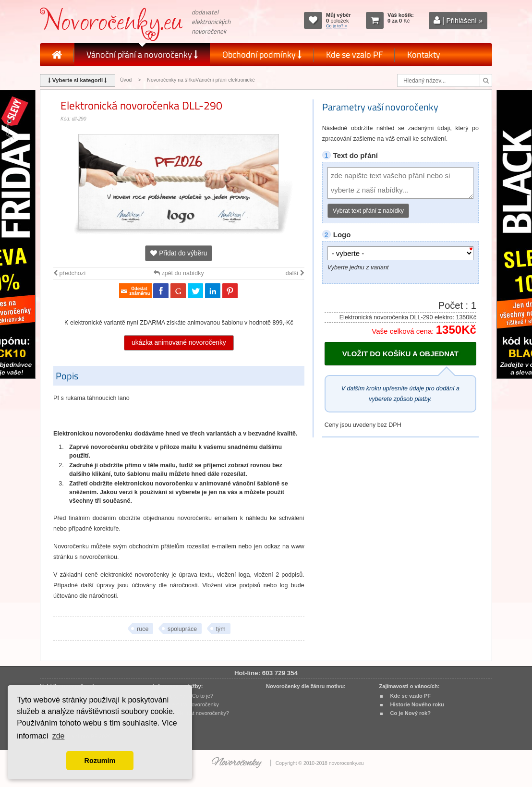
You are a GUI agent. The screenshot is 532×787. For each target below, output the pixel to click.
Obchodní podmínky (262, 54)
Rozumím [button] (100, 761)
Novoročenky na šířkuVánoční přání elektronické (201, 80)
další (295, 273)
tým (221, 629)
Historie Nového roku (417, 704)
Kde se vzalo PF (354, 54)
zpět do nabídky (179, 273)
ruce (143, 629)
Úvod (126, 80)
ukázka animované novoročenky (179, 343)
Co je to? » (337, 26)
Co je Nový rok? (410, 713)
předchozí (69, 273)
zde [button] (59, 736)
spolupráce (182, 629)
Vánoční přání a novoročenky (142, 54)
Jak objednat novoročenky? (197, 713)
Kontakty (424, 54)
